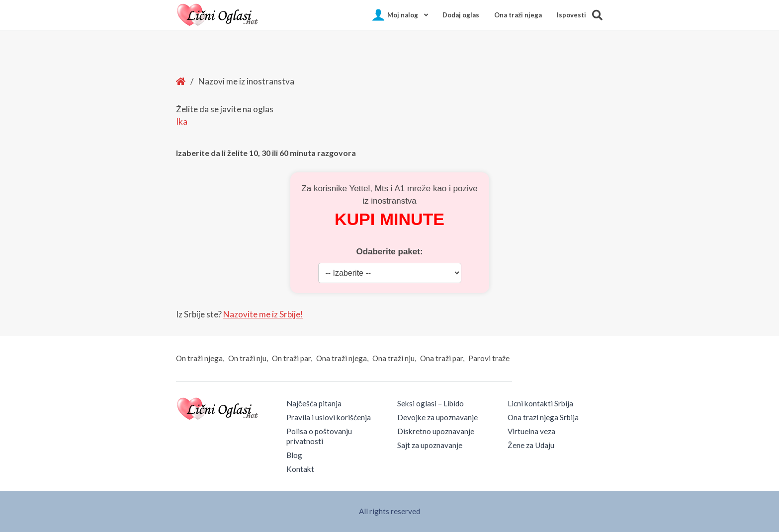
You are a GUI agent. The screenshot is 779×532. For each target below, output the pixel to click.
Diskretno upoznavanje (436, 431)
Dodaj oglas (461, 15)
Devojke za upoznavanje (437, 417)
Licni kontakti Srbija (540, 403)
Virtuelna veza (531, 431)
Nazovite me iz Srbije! (263, 314)
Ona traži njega (518, 15)
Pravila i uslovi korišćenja (329, 417)
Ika (182, 121)
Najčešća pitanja (314, 403)
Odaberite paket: (389, 252)
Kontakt (300, 469)
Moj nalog (403, 15)
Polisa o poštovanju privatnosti (319, 436)
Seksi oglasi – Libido (431, 403)
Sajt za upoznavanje (430, 445)
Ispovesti (571, 15)
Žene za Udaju (531, 445)
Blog (294, 455)
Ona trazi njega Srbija (543, 417)
